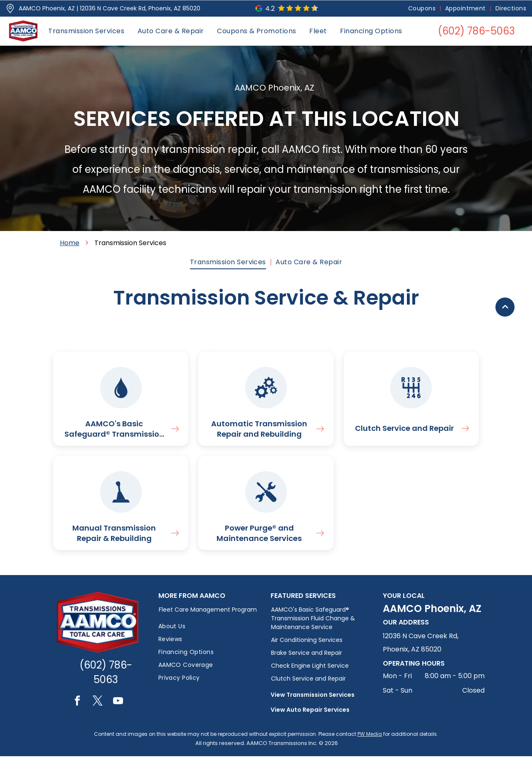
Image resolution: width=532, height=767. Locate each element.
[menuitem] (422, 9)
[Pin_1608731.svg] (10, 9)
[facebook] (77, 713)
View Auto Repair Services (310, 720)
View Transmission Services (313, 706)
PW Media (370, 745)
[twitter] (98, 713)
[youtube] (118, 713)
